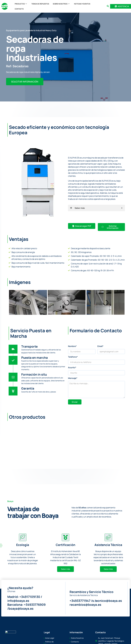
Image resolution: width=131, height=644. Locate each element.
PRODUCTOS (21, 4)
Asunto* (72, 367)
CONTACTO (19, 9)
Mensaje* (73, 378)
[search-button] (108, 6)
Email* (100, 346)
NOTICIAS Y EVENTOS (82, 4)
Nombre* (72, 346)
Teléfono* (73, 357)
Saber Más (108, 569)
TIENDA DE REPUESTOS (40, 4)
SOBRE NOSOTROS (61, 4)
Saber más (65, 569)
